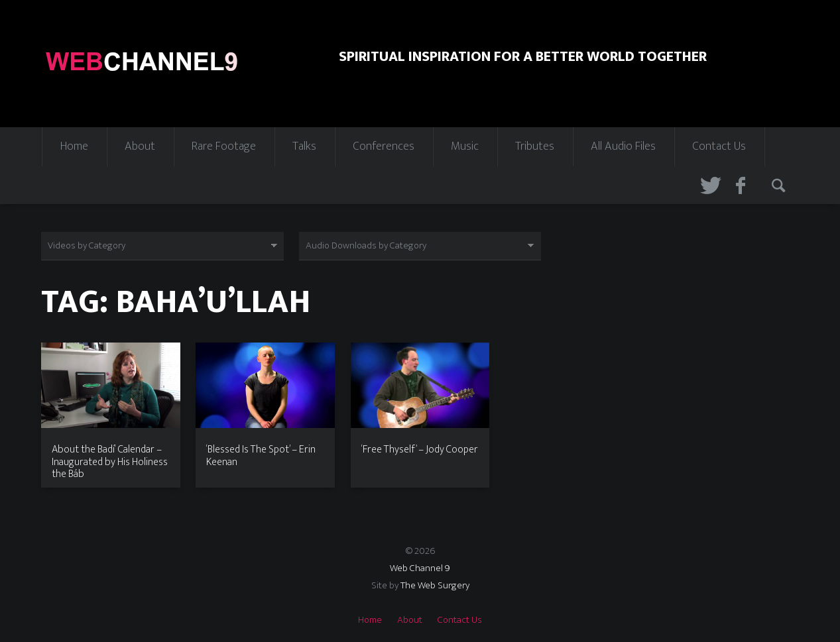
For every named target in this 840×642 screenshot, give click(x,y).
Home (74, 146)
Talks (304, 146)
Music (465, 146)
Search (780, 186)
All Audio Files (623, 146)
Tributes (535, 146)
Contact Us (719, 146)
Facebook (745, 186)
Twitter (709, 186)
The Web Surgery (435, 585)
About (140, 146)
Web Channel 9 (420, 568)
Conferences (384, 146)
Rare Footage (224, 146)
